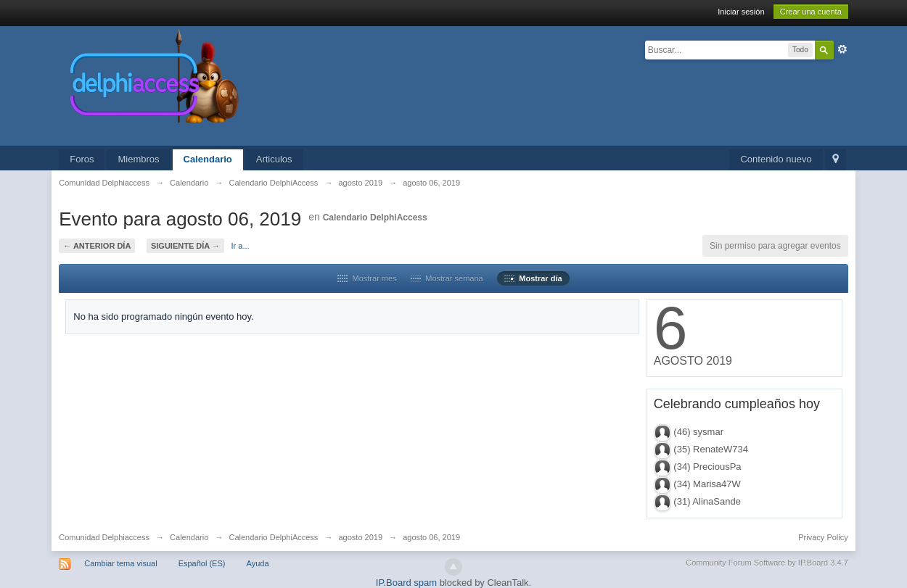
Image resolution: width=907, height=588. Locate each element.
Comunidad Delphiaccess (104, 537)
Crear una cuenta (811, 12)
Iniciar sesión (741, 12)
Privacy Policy (823, 537)
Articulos (274, 159)
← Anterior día (97, 246)
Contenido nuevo (776, 159)
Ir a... (241, 246)
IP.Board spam (406, 583)
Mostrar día (533, 278)
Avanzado (842, 49)
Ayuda (258, 563)
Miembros (138, 159)
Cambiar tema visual (120, 563)
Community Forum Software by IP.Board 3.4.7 (767, 563)
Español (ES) (202, 563)
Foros (82, 159)
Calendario (208, 159)
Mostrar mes (367, 278)
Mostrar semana (447, 278)
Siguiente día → (185, 246)
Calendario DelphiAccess (375, 218)
